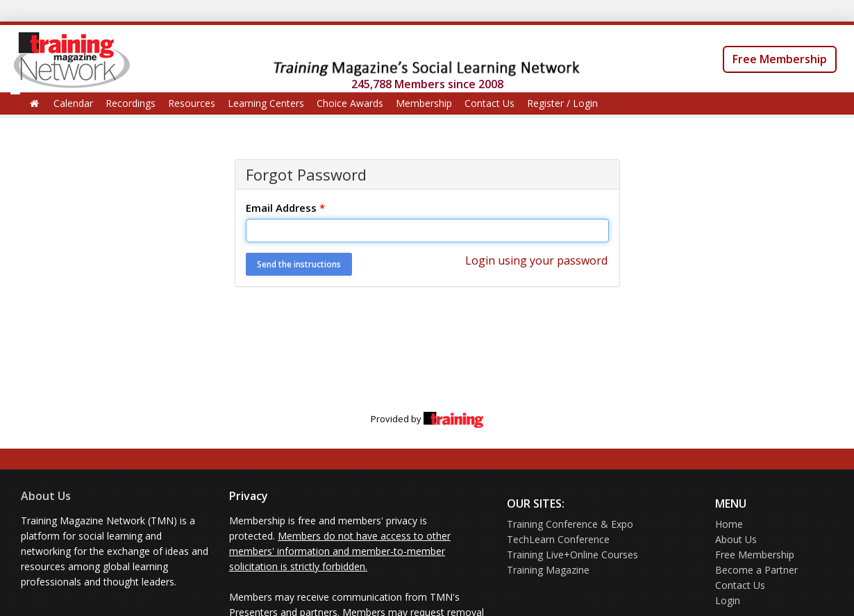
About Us (46, 496)
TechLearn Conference (558, 539)
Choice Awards (350, 103)
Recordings (131, 103)
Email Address (285, 208)
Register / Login (562, 103)
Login (728, 600)
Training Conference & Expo (570, 524)
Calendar (73, 103)
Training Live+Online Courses (572, 555)
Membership (424, 103)
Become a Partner (756, 570)
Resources (192, 103)
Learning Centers (266, 103)
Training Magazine (548, 570)
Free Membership (780, 59)
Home (729, 524)
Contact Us (489, 103)
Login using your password (536, 260)
